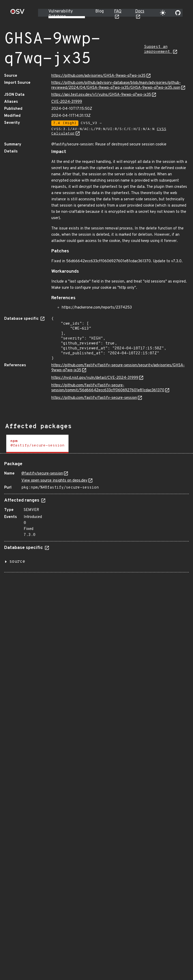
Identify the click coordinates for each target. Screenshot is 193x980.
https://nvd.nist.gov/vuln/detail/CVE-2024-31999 (95, 378)
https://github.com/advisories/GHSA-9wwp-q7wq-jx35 (98, 76)
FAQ (118, 11)
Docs (140, 11)
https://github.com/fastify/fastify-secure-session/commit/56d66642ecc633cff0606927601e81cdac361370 (108, 388)
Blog (99, 11)
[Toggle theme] (163, 13)
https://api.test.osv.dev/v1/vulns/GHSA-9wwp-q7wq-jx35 (101, 95)
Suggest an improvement (158, 49)
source (17, 562)
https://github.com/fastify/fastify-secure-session (94, 398)
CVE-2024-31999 (67, 102)
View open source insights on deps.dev (54, 481)
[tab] (37, 444)
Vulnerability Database (61, 14)
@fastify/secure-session (42, 474)
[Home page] (17, 13)
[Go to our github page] (178, 13)
